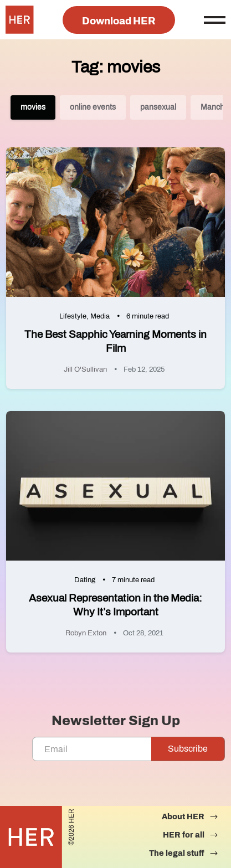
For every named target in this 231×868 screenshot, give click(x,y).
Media (100, 316)
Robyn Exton (86, 633)
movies (33, 107)
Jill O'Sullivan (85, 369)
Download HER (119, 21)
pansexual (158, 107)
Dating (85, 580)
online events (93, 107)
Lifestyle (73, 316)
